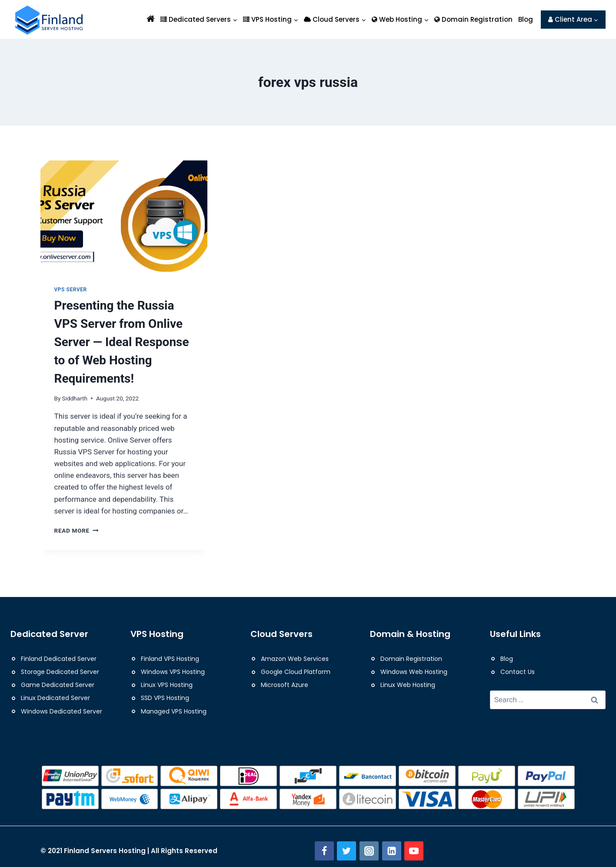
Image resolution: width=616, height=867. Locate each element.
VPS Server (71, 290)
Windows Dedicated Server (62, 711)
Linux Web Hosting (408, 685)
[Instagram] (369, 851)
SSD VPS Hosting (165, 698)
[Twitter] (346, 851)
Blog (526, 19)
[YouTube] (414, 851)
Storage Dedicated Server (60, 672)
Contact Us (518, 672)
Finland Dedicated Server (59, 659)
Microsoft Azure (285, 685)
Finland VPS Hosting (170, 659)
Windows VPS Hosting (173, 672)
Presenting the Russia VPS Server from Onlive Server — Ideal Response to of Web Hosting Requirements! (122, 342)
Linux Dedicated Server (55, 698)
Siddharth (75, 398)
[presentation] (124, 216)
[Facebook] (324, 851)
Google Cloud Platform (296, 672)
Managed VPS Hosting (174, 711)
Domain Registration (473, 19)
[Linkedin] (392, 851)
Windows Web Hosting (414, 672)
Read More (77, 530)
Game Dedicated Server (58, 685)
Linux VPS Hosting (167, 685)
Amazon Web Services (295, 659)
